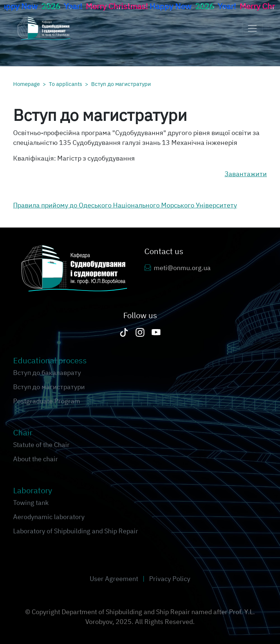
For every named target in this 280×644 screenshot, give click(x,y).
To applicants (65, 84)
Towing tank (31, 503)
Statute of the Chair (41, 445)
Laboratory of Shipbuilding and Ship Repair (76, 531)
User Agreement (115, 579)
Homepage (26, 84)
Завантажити (246, 174)
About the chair (36, 459)
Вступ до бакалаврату (47, 373)
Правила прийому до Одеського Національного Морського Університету (125, 205)
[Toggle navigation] (252, 28)
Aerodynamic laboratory (49, 517)
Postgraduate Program (47, 401)
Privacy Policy (170, 579)
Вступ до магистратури (121, 84)
